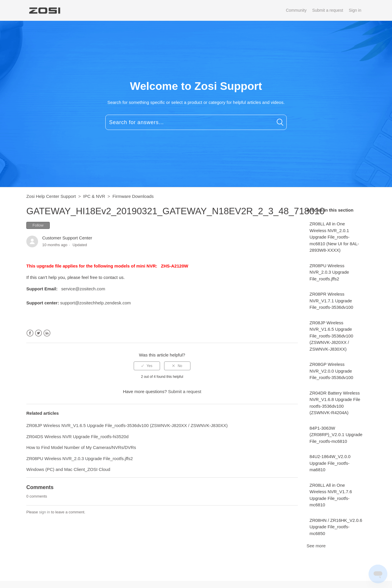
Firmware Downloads (133, 196)
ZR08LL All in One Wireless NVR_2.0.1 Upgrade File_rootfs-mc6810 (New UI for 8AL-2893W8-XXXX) (334, 237)
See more (316, 546)
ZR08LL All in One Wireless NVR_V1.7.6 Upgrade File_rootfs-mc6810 (331, 495)
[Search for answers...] (196, 122)
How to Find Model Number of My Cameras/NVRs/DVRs (81, 447)
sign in (44, 512)
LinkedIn (47, 333)
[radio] (147, 366)
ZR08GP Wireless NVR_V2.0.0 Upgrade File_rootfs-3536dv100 (331, 371)
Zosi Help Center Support (51, 196)
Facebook (30, 333)
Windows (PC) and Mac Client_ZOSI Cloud (68, 469)
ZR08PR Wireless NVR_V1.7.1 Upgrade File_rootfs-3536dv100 (331, 301)
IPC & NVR (94, 196)
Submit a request (328, 10)
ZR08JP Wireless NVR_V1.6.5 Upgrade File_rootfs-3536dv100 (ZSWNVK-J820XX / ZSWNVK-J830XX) (331, 336)
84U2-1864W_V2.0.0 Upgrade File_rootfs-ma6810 (330, 463)
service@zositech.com (83, 289)
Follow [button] (38, 225)
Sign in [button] (355, 10)
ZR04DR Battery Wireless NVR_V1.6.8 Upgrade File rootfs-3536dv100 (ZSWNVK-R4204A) (335, 403)
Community (296, 10)
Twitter (38, 333)
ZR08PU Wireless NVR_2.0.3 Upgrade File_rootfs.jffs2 (329, 272)
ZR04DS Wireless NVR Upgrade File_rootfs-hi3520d (77, 437)
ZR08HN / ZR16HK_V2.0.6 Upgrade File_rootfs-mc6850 (336, 527)
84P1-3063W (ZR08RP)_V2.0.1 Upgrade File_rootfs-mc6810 (336, 435)
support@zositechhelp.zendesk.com (96, 303)
